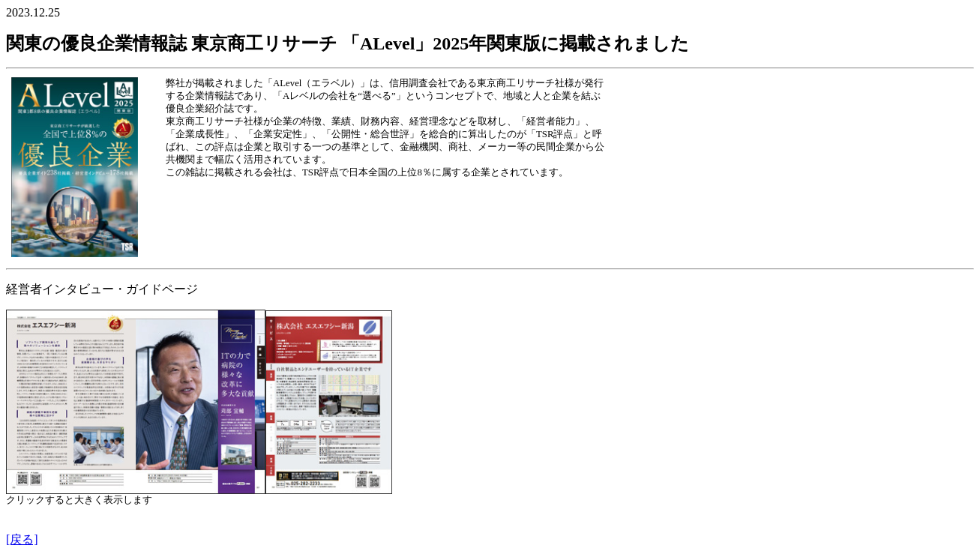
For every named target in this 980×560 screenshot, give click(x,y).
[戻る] (22, 539)
